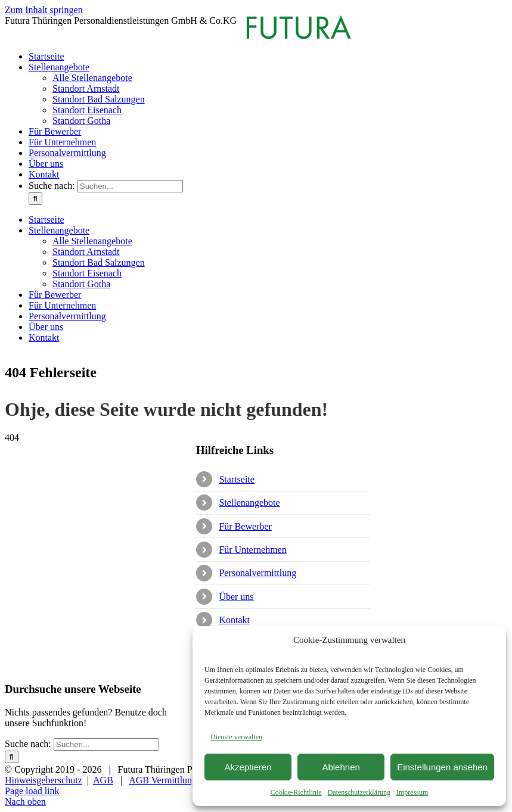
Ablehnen (341, 767)
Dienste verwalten (236, 737)
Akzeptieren (248, 767)
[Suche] (35, 199)
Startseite (237, 479)
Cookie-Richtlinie (296, 792)
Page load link (32, 791)
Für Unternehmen (252, 550)
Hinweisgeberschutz (44, 780)
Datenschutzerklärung (359, 792)
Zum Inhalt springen (44, 10)
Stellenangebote (249, 503)
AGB (103, 780)
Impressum (412, 792)
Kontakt (234, 620)
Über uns (236, 597)
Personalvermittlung (257, 573)
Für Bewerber (245, 526)
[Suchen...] (130, 186)
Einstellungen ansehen (442, 767)
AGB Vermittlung (163, 780)
